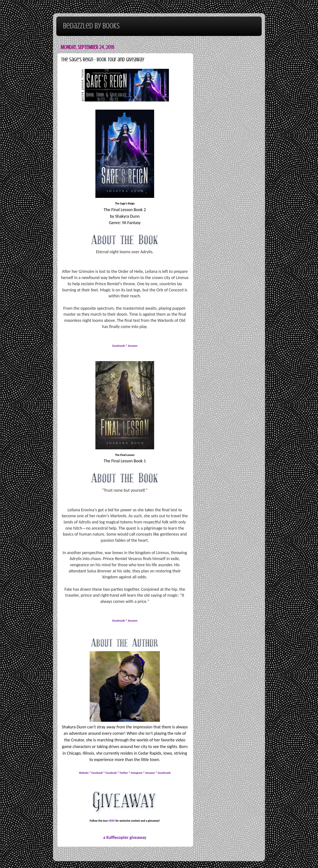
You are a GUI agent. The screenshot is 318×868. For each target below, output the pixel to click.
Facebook (97, 773)
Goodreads (119, 346)
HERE (112, 821)
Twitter (124, 773)
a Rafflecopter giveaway (125, 837)
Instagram (137, 773)
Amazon (133, 346)
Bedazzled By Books (91, 26)
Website (84, 773)
